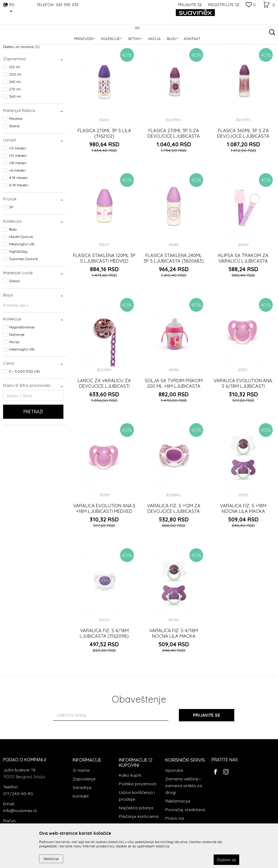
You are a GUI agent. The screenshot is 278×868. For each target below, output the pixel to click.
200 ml (15, 114)
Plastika (16, 158)
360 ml (15, 136)
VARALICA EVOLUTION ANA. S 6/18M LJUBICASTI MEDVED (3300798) (243, 426)
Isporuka (174, 810)
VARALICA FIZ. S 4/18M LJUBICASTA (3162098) (104, 673)
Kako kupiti (130, 815)
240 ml (15, 121)
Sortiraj (199, 54)
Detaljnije (51, 859)
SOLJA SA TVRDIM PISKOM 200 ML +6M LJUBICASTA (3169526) (174, 426)
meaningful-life (22, 389)
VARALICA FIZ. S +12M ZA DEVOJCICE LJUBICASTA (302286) (174, 551)
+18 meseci (18, 202)
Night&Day (18, 291)
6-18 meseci (19, 225)
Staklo (14, 166)
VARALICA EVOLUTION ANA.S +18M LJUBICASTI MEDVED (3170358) (104, 551)
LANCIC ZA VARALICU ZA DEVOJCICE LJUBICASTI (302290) (104, 426)
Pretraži (33, 451)
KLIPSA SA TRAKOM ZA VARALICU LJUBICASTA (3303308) (243, 301)
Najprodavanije (22, 367)
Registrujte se (224, 5)
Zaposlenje (84, 818)
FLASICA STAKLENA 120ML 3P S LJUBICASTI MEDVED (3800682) (104, 301)
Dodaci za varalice (21, 86)
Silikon (14, 321)
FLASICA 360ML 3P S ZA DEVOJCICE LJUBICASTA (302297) (243, 176)
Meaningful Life (22, 284)
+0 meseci (18, 188)
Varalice (13, 71)
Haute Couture (21, 276)
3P (11, 247)
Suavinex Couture (23, 298)
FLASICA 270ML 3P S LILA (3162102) (104, 173)
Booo (13, 269)
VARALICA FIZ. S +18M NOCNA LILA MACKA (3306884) (243, 551)
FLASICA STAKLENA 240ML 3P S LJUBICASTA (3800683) (174, 298)
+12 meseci (18, 195)
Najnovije (17, 374)
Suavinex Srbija (16, 44)
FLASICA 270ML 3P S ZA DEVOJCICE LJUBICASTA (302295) (174, 176)
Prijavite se (207, 755)
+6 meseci (17, 210)
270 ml (15, 129)
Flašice (12, 79)
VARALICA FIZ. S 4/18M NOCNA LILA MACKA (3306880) (174, 676)
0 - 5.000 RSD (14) (24, 411)
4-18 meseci (18, 217)
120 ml (14, 107)
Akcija (14, 381)
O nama (81, 810)
